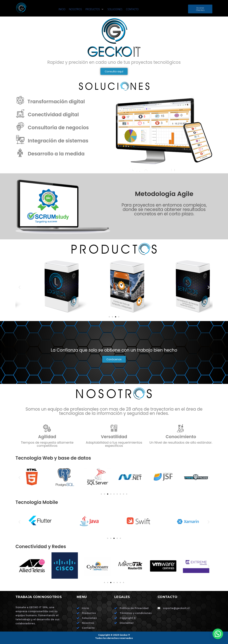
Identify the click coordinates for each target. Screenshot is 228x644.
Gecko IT (125, 635)
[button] (95, 9)
